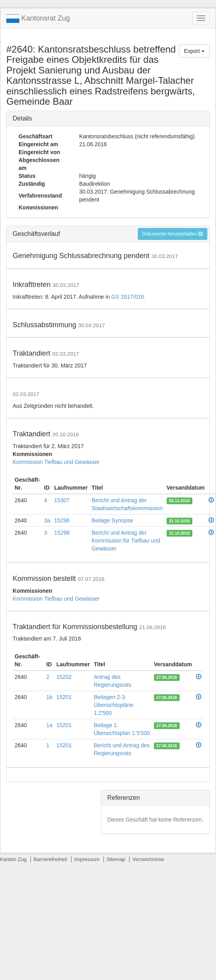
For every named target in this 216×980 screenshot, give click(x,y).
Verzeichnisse (148, 859)
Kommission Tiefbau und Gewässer (56, 462)
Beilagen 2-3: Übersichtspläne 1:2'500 (114, 705)
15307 (62, 500)
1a (49, 725)
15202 (64, 677)
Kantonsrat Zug (38, 19)
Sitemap (116, 859)
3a (47, 520)
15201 (64, 697)
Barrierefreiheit (50, 859)
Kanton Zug (13, 859)
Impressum (87, 859)
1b (49, 697)
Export (194, 51)
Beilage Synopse (112, 520)
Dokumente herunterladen (173, 234)
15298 (62, 520)
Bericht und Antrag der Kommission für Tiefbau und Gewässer (126, 541)
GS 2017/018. (128, 297)
